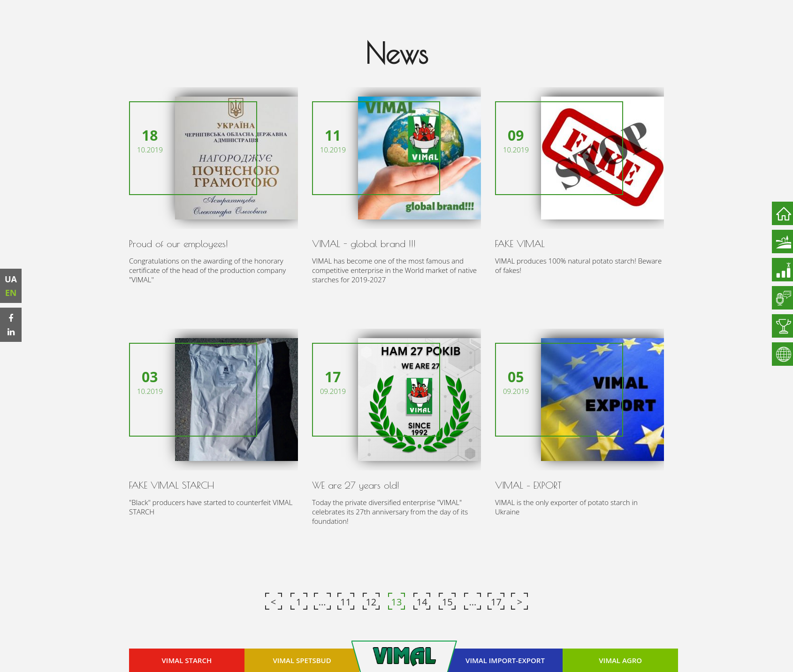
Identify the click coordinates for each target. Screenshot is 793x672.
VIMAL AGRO (620, 660)
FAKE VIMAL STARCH (172, 485)
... (322, 601)
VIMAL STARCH (187, 660)
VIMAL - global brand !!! (364, 244)
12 (371, 601)
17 (496, 601)
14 (422, 601)
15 (447, 601)
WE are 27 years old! (356, 485)
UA (12, 279)
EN (11, 293)
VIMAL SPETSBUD (302, 660)
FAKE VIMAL (520, 244)
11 (346, 601)
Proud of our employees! (179, 244)
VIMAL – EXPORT (528, 485)
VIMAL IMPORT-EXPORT (505, 660)
